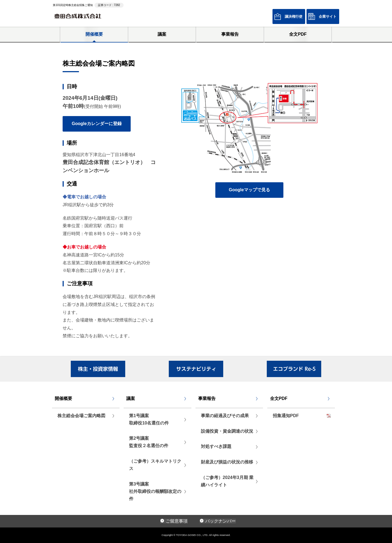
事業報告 (230, 34)
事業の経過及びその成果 (225, 416)
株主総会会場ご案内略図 (81, 416)
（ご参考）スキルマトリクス (155, 465)
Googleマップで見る (249, 190)
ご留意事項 (177, 521)
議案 (162, 34)
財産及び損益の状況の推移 (227, 462)
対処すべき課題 (216, 446)
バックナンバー (220, 521)
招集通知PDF (286, 416)
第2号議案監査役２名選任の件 (149, 442)
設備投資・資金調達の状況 (227, 431)
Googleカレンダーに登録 (97, 124)
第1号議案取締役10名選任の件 (149, 419)
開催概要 (94, 34)
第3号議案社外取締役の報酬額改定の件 (155, 491)
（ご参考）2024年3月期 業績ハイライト (227, 481)
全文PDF (298, 34)
